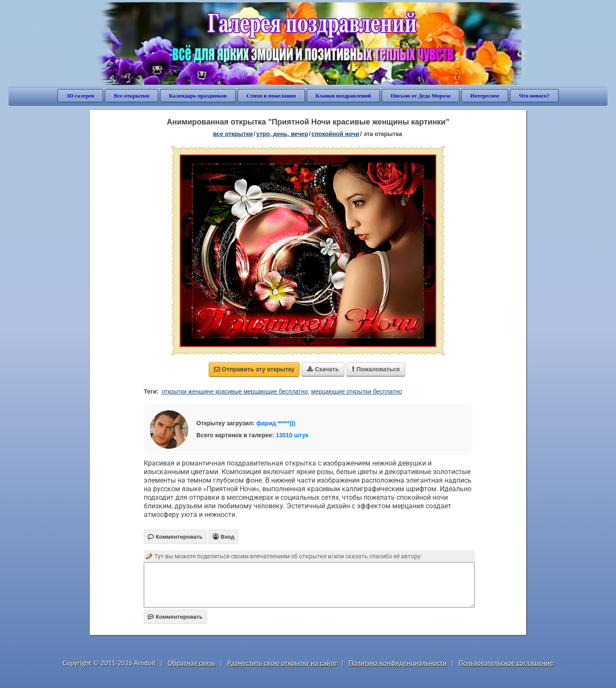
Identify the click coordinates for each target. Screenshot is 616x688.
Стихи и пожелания (271, 96)
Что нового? (534, 96)
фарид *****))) (276, 423)
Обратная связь (192, 663)
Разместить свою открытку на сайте (282, 663)
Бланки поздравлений (344, 96)
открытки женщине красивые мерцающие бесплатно (235, 391)
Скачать (323, 369)
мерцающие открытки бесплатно (356, 391)
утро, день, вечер (282, 134)
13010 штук (292, 435)
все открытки (233, 134)
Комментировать (175, 617)
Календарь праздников (198, 96)
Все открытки (132, 96)
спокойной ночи (335, 134)
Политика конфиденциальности (398, 663)
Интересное (485, 96)
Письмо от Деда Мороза (421, 96)
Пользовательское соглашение (506, 663)
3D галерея (80, 96)
